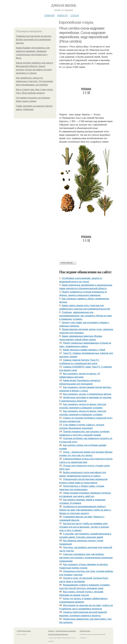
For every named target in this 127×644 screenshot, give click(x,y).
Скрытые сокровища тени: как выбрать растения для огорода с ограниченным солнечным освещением (86, 558)
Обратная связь (85, 631)
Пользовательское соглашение (66, 631)
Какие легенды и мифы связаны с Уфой (84, 350)
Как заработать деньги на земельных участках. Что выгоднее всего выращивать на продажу (34, 81)
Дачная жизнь (63, 5)
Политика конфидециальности (58, 634)
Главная (49, 15)
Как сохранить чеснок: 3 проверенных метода (87, 394)
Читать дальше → (68, 263)
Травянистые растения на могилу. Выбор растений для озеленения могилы (34, 40)
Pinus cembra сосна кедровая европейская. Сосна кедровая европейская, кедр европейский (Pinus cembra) (84, 35)
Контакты (51, 631)
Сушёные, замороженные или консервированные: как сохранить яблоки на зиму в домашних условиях (86, 316)
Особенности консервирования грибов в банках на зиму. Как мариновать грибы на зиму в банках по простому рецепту (85, 510)
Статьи (74, 15)
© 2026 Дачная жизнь (24, 631)
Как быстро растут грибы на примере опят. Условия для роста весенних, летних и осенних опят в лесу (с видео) (84, 527)
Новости (62, 15)
